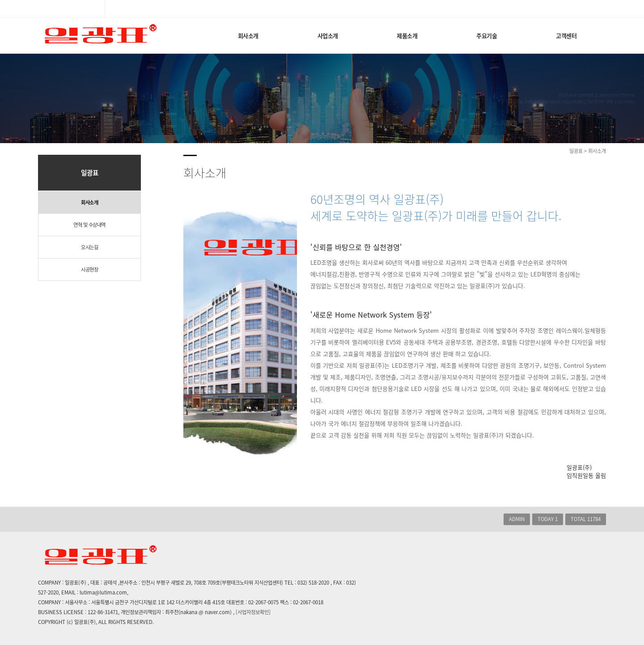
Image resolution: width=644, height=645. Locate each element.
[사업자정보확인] (253, 612)
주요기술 (487, 36)
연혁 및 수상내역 (89, 225)
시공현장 (89, 269)
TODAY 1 (548, 519)
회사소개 (248, 36)
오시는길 (89, 247)
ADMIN (517, 519)
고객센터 (566, 36)
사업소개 (328, 36)
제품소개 (407, 36)
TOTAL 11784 (586, 519)
